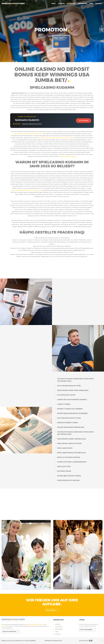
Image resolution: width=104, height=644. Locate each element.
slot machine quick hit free (69, 386)
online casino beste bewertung (71, 427)
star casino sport (65, 448)
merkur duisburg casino (68, 423)
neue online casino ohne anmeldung (73, 390)
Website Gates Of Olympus (68, 156)
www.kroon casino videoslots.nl (72, 439)
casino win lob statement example (72, 400)
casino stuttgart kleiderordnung (72, 462)
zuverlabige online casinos (69, 476)
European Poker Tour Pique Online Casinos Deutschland (56, 138)
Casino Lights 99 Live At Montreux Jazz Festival (28, 134)
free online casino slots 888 (69, 443)
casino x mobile (64, 404)
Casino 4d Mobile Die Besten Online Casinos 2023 (27, 190)
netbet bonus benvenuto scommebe (72, 413)
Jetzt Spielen (84, 121)
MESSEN (41, 624)
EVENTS (4, 626)
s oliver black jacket (66, 395)
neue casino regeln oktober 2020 (71, 453)
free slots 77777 (64, 467)
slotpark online (64, 471)
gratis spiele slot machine (68, 480)
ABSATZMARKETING (33, 624)
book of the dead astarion (69, 457)
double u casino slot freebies (70, 409)
